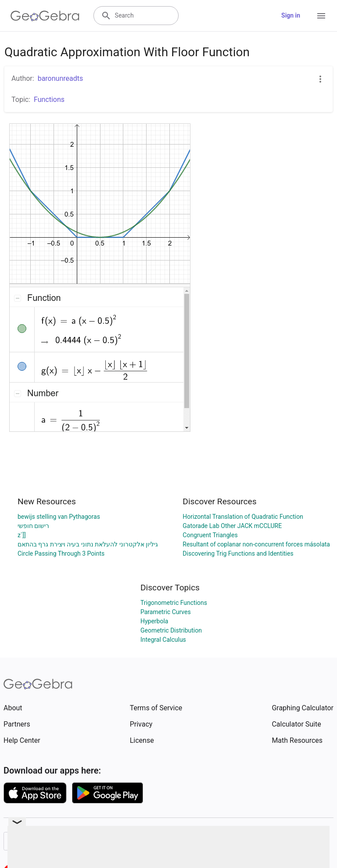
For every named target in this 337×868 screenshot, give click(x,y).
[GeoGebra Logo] (45, 16)
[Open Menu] (321, 16)
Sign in (291, 15)
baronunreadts (61, 78)
